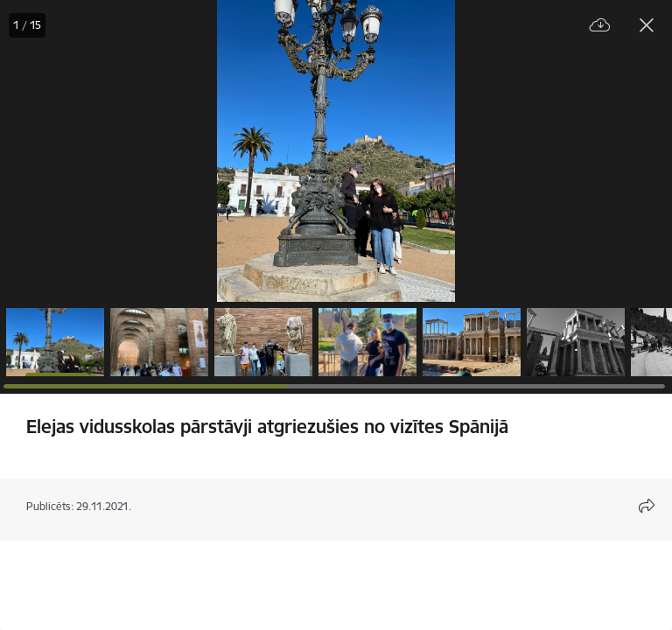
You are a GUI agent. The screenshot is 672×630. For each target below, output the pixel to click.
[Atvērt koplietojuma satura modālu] (647, 506)
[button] (55, 342)
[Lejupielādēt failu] (600, 26)
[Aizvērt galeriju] (647, 25)
